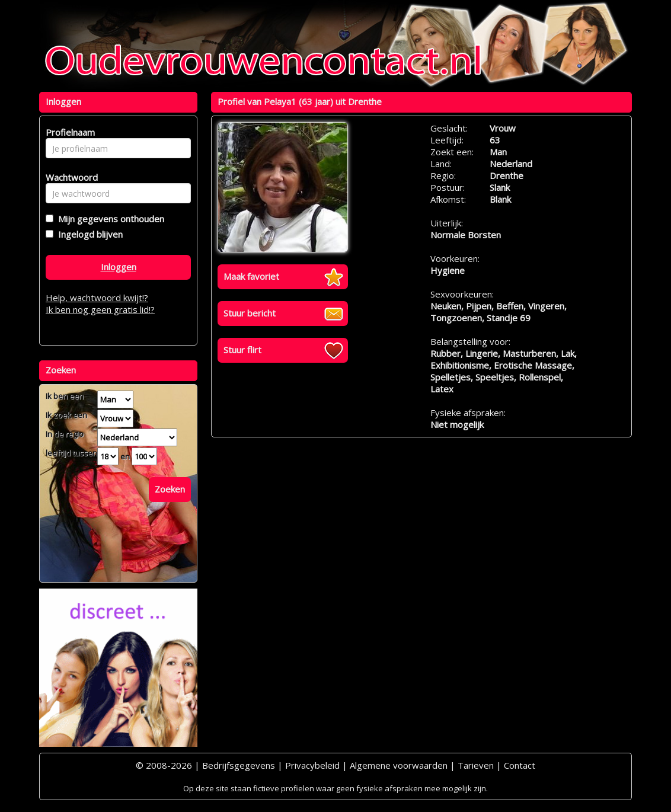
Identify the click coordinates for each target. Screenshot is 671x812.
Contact (520, 765)
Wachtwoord (68, 177)
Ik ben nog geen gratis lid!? (100, 309)
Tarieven (476, 765)
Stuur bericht (250, 313)
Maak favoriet (251, 276)
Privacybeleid (312, 765)
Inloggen (119, 267)
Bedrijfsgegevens (239, 765)
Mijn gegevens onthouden (109, 219)
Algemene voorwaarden (399, 765)
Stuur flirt (242, 350)
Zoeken (170, 489)
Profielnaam (68, 132)
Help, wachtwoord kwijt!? (97, 298)
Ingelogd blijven (88, 234)
